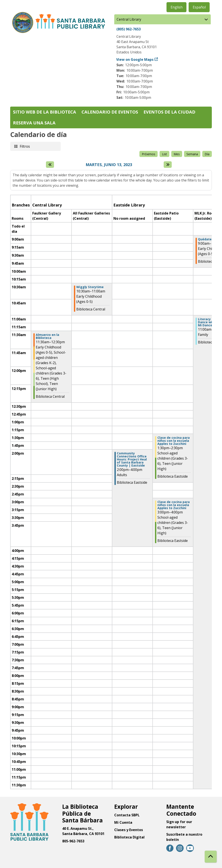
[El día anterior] (50, 165)
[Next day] (168, 165)
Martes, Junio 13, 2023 (109, 165)
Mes (177, 154)
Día (207, 154)
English (177, 7)
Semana (192, 154)
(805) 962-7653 (129, 29)
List (164, 154)
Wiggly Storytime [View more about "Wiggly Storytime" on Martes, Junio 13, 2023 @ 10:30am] (90, 287)
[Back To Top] (211, 857)
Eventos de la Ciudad (169, 112)
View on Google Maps (135, 59)
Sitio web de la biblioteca (45, 112)
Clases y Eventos (129, 830)
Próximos (149, 154)
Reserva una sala (34, 123)
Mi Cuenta (123, 822)
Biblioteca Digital (129, 837)
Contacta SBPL (127, 815)
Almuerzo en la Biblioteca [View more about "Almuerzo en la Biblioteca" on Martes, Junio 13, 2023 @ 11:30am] (47, 336)
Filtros (24, 146)
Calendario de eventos (110, 112)
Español (199, 7)
